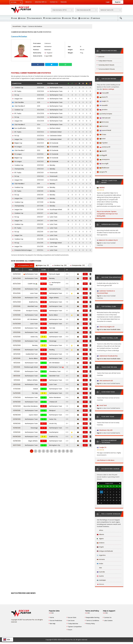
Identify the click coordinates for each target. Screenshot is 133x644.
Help (76, 18)
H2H (85, 274)
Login (108, 2)
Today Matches (73, 624)
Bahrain (100, 584)
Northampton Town (55, 88)
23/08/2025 (17, 419)
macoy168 (103, 93)
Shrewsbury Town (55, 371)
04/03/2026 (17, 324)
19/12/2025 (17, 363)
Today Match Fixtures (105, 61)
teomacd (102, 126)
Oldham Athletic (32, 380)
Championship (18, 169)
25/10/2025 (17, 384)
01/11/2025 (17, 380)
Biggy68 (102, 155)
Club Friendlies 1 (18, 150)
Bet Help (53, 624)
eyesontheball (104, 130)
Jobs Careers (108, 621)
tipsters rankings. (108, 89)
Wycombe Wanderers (31, 406)
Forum (70, 630)
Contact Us (54, 2)
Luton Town (52, 213)
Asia (99, 568)
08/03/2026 (17, 319)
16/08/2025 (17, 428)
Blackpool (52, 410)
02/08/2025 (17, 441)
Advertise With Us (41, 2)
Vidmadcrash (104, 118)
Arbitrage (96, 18)
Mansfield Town (33, 306)
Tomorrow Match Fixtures (106, 69)
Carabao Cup (18, 88)
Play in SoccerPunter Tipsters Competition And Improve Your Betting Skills (107, 214)
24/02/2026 (17, 328)
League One (17, 99)
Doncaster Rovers (55, 289)
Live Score (71, 621)
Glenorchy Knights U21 (106, 327)
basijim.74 (103, 101)
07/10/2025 (17, 389)
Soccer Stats (72, 617)
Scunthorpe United (55, 209)
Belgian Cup (17, 143)
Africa (100, 530)
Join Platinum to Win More (106, 460)
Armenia (101, 559)
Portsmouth (52, 173)
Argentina (101, 555)
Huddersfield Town (32, 354)
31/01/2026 (17, 350)
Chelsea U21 (53, 402)
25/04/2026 (17, 284)
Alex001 (102, 151)
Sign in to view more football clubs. (109, 329)
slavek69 (102, 105)
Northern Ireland (54, 128)
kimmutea (103, 122)
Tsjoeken (102, 143)
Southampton (54, 432)
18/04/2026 (17, 289)
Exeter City (34, 337)
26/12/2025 (17, 358)
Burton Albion (54, 315)
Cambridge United (54, 243)
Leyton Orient (54, 332)
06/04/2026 (17, 298)
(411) (24, 265)
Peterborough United (31, 367)
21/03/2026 (17, 306)
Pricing (23, 18)
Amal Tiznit (102, 405)
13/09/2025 (17, 410)
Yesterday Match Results (106, 65)
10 (67, 451)
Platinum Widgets (35, 18)
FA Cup (16, 95)
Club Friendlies (18, 102)
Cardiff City (32, 284)
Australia (101, 572)
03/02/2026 (17, 345)
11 (71, 451)
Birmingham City (55, 445)
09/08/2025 (17, 437)
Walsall (35, 389)
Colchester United (54, 132)
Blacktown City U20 (105, 430)
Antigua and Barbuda (105, 551)
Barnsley (51, 165)
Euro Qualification (19, 128)
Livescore (67, 18)
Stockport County (32, 311)
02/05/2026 (17, 274)
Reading (52, 350)
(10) (59, 265)
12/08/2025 (17, 432)
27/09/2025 (17, 397)
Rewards (64, 2)
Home (15, 18)
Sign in (99, 243)
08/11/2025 (17, 376)
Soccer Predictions (56, 621)
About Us (28, 2)
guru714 (102, 172)
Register (118, 2)
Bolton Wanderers (55, 397)
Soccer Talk (85, 18)
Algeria (100, 539)
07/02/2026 (17, 341)
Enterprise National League (22, 250)
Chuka (101, 135)
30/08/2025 (17, 415)
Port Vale (52, 328)
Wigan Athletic (54, 298)
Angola (100, 547)
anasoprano (103, 159)
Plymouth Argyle (55, 274)
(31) (77, 265)
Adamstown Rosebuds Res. (107, 356)
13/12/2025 (17, 367)
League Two (17, 139)
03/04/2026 (17, 302)
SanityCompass (104, 114)
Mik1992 (101, 188)
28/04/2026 (17, 278)
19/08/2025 (17, 424)
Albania (100, 534)
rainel (101, 139)
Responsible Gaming (93, 617)
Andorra (101, 543)
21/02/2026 (17, 332)
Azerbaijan (101, 580)
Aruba (100, 564)
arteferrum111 (104, 147)
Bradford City (33, 302)
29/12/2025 (17, 354)
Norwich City (53, 239)
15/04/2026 (17, 293)
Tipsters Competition (53, 18)
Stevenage (53, 341)
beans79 (102, 97)
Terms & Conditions (93, 621)
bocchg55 (103, 164)
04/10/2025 (17, 393)
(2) (42, 265)
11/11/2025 (17, 371)
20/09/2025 (17, 406)
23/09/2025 (17, 402)
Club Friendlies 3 (18, 106)
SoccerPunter (17, 26)
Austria (100, 576)
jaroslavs (102, 110)
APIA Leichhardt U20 (105, 381)
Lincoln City (53, 424)
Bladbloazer (103, 168)
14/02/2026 (17, 337)
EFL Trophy (17, 91)
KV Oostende (53, 143)
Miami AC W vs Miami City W (108, 240)
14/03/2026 (17, 315)
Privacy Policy (91, 624)
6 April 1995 (48, 56)
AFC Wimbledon (33, 319)
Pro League (17, 147)
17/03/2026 (17, 311)
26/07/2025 (17, 445)
